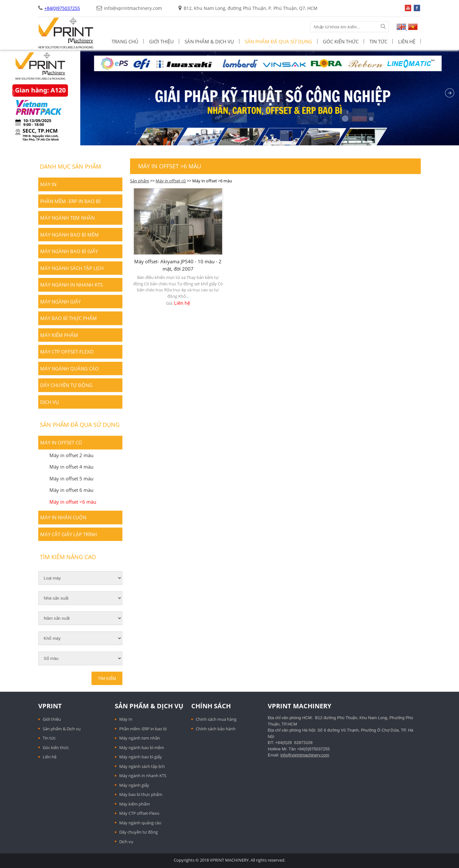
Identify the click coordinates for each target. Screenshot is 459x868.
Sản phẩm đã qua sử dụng (278, 41)
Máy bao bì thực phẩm (69, 318)
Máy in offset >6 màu (73, 502)
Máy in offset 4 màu (71, 467)
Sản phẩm (140, 181)
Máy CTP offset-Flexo (67, 352)
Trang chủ (125, 41)
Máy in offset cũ (171, 181)
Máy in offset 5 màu (71, 478)
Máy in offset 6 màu (71, 490)
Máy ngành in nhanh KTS (71, 285)
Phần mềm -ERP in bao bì (70, 201)
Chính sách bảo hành (216, 729)
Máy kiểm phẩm (59, 335)
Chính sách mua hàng (216, 719)
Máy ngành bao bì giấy (69, 251)
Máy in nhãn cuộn (63, 517)
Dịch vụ (50, 402)
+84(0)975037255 (62, 8)
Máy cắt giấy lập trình (69, 534)
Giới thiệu (161, 41)
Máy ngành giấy (60, 302)
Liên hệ (407, 41)
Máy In (48, 184)
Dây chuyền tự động (66, 385)
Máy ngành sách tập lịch (72, 268)
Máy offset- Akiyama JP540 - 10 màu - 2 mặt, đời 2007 (178, 265)
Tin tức (378, 41)
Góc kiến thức (341, 41)
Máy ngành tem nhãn (67, 218)
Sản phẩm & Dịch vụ (209, 41)
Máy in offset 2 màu (71, 455)
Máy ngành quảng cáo (69, 368)
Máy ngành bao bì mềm (69, 235)
